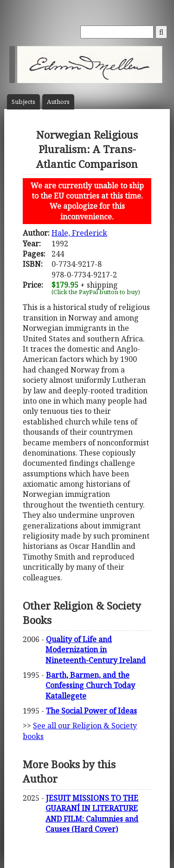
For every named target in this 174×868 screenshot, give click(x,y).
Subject (23, 102)
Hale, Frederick (79, 233)
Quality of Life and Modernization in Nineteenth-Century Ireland (96, 650)
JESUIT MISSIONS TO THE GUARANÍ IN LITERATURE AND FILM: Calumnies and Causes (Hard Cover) (92, 813)
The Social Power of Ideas (91, 711)
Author (58, 102)
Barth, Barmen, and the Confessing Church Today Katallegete (90, 685)
